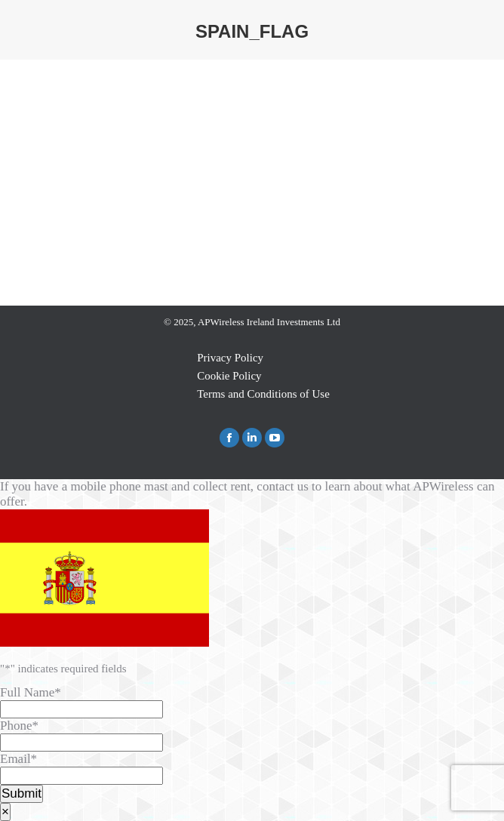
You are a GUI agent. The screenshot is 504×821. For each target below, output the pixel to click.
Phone (19, 726)
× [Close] (5, 812)
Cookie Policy (229, 376)
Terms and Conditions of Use (263, 394)
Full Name (31, 692)
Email (18, 759)
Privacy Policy (230, 358)
